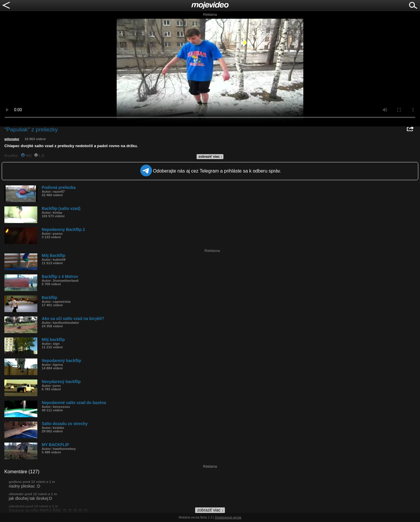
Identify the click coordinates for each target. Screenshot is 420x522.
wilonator (12, 139)
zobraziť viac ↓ (211, 156)
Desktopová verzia (228, 517)
